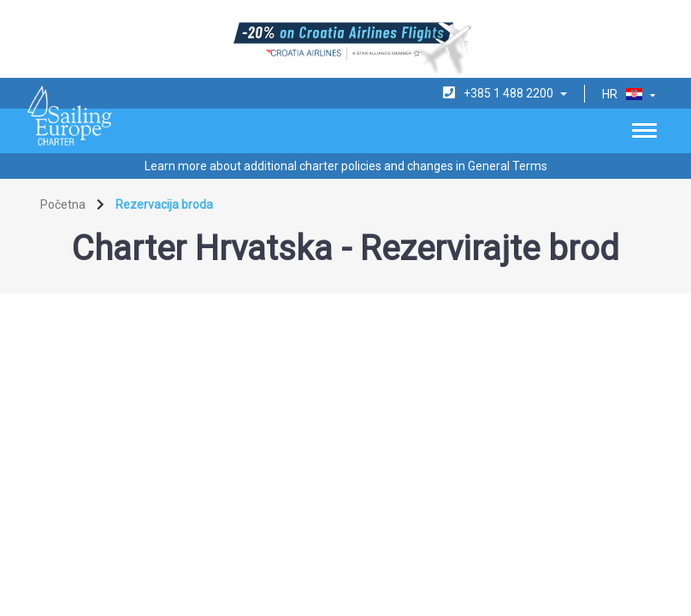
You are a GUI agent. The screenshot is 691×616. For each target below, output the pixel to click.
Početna (63, 204)
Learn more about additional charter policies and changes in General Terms (346, 166)
